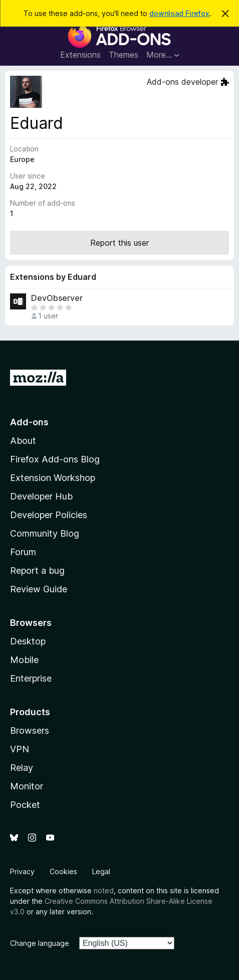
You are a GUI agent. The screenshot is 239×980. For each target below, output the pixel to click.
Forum (23, 552)
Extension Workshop (53, 478)
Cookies (63, 871)
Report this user (119, 243)
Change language (40, 943)
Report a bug (37, 570)
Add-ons (29, 422)
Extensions (80, 55)
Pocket (25, 805)
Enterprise (31, 678)
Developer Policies (49, 515)
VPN (20, 749)
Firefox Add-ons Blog (55, 459)
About (23, 441)
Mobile (24, 660)
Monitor (27, 786)
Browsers (30, 730)
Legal (101, 871)
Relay (22, 768)
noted (104, 890)
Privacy (22, 871)
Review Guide (39, 589)
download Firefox (179, 13)
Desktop (28, 641)
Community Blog (45, 533)
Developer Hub (41, 496)
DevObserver (57, 298)
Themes (124, 55)
